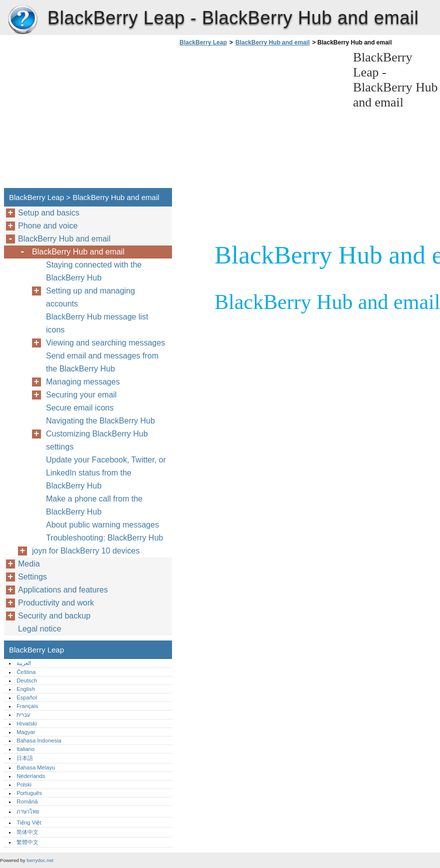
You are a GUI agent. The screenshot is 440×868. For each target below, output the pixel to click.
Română (27, 801)
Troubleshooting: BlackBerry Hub (104, 538)
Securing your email (81, 395)
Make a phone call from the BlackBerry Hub (94, 505)
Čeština (26, 672)
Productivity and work (56, 603)
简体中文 (27, 832)
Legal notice (39, 629)
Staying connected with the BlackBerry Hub (94, 271)
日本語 (25, 758)
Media (29, 564)
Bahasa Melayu (36, 767)
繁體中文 (27, 842)
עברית (23, 714)
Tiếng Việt (29, 822)
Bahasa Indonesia (39, 740)
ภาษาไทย (28, 811)
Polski (24, 784)
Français (27, 706)
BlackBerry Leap (22, 20)
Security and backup (54, 616)
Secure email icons (80, 408)
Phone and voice (48, 226)
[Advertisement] (261, 120)
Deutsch (27, 680)
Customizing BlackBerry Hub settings (97, 440)
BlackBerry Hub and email (273, 42)
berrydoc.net (40, 860)
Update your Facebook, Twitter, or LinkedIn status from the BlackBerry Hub (106, 473)
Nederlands (31, 776)
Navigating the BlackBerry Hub (100, 421)
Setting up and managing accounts (90, 297)
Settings (32, 577)
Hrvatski (26, 723)
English (26, 689)
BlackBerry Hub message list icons (97, 323)
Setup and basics (49, 213)
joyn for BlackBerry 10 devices (86, 551)
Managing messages (83, 382)
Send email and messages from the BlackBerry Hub (102, 362)
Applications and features (63, 590)
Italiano (25, 749)
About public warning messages (102, 525)
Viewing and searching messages (105, 343)
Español (26, 697)
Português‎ (29, 793)
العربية (24, 663)
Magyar (26, 732)
